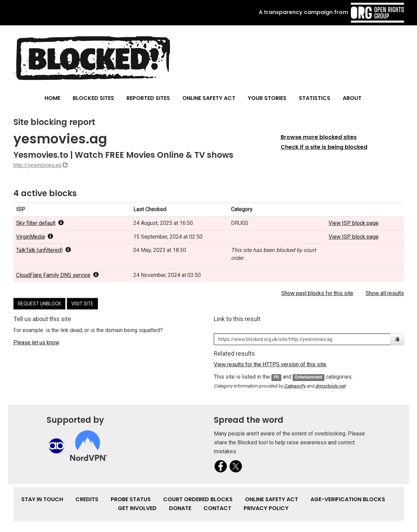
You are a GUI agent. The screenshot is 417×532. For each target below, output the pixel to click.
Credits (87, 499)
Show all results (385, 293)
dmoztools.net (330, 386)
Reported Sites (148, 98)
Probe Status (131, 499)
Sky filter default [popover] (40, 223)
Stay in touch (42, 499)
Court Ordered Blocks (198, 499)
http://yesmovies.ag (37, 165)
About (352, 98)
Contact (217, 508)
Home (52, 98)
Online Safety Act (209, 98)
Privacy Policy (266, 508)
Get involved (137, 508)
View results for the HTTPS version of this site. (271, 364)
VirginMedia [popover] (35, 237)
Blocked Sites (93, 98)
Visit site (82, 304)
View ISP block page (354, 223)
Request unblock (39, 304)
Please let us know (36, 343)
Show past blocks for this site (317, 293)
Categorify (295, 386)
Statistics (315, 98)
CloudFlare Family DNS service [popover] (57, 275)
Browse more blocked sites (319, 137)
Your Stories (267, 98)
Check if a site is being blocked (324, 147)
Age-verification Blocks (348, 499)
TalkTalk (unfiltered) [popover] (44, 250)
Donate (180, 508)
